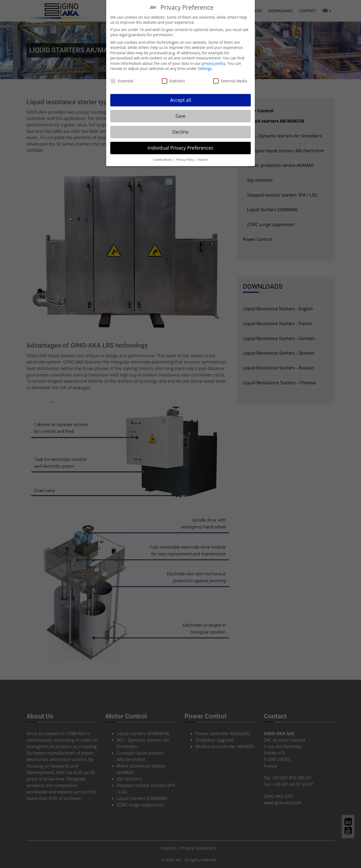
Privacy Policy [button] (185, 156)
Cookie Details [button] (163, 156)
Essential (122, 78)
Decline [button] (180, 128)
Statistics (173, 78)
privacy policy (213, 60)
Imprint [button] (203, 156)
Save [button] (180, 112)
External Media (230, 78)
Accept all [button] (180, 96)
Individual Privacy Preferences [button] (180, 144)
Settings (205, 65)
